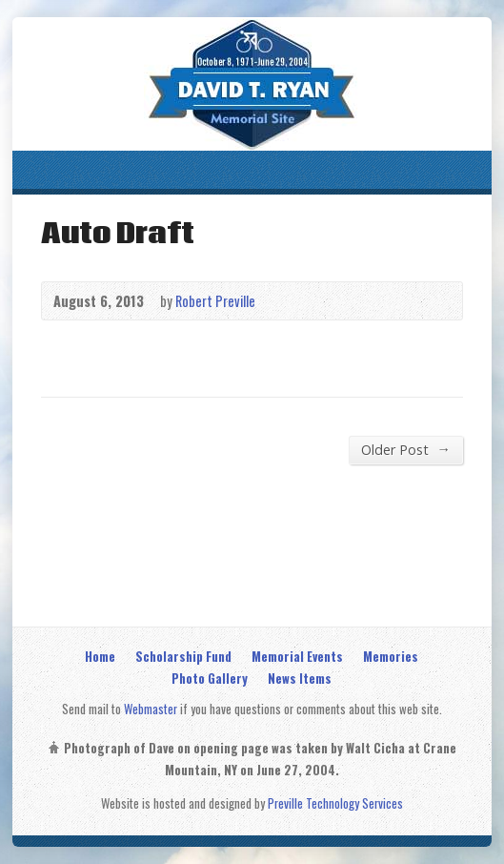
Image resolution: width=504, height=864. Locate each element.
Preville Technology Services (335, 803)
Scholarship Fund (183, 657)
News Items (300, 679)
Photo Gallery (210, 679)
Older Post (405, 449)
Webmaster (151, 709)
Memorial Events (297, 657)
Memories (391, 657)
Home (100, 657)
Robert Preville (215, 301)
